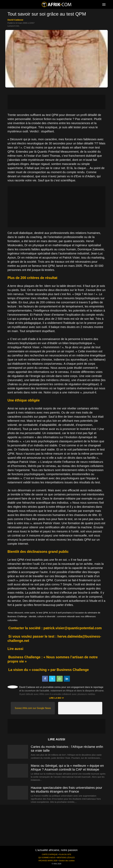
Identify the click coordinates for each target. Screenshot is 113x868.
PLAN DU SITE (65, 854)
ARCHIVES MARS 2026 (48, 861)
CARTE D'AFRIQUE (50, 854)
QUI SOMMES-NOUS (47, 858)
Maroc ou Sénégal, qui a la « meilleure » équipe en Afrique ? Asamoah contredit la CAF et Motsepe (67, 768)
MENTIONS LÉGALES (66, 858)
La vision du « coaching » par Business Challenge (49, 670)
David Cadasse (15, 20)
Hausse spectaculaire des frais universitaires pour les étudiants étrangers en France (66, 790)
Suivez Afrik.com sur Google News (33, 708)
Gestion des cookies (67, 861)
